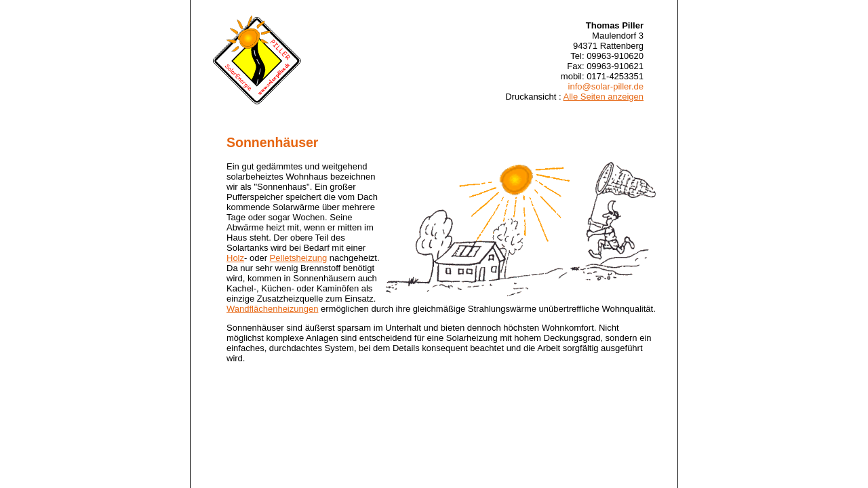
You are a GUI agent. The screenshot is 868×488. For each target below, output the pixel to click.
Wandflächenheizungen (272, 309)
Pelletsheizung (299, 258)
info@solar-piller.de (606, 86)
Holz (235, 258)
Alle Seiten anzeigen (603, 97)
